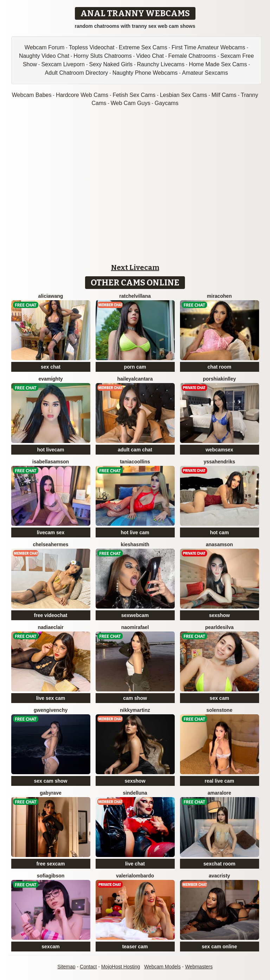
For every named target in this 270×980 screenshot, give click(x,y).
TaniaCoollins (135, 462)
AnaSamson (219, 544)
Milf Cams (224, 95)
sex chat (51, 367)
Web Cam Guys (131, 103)
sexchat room (219, 864)
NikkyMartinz (135, 710)
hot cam (219, 532)
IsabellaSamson (51, 462)
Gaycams (167, 103)
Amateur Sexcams (205, 73)
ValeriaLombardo (135, 876)
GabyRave (50, 793)
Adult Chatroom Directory (77, 73)
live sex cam (51, 698)
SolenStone (219, 710)
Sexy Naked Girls (111, 64)
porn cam (135, 367)
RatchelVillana (135, 296)
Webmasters (199, 967)
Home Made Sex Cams (218, 64)
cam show (135, 698)
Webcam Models (162, 967)
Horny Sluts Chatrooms (102, 56)
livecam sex (51, 532)
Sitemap (66, 967)
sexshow (219, 615)
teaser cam (135, 947)
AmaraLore (220, 793)
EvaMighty (50, 379)
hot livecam (50, 450)
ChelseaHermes (50, 544)
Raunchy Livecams (161, 64)
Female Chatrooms (192, 56)
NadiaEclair (50, 627)
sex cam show (51, 781)
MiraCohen (220, 296)
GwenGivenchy (51, 710)
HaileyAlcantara (135, 379)
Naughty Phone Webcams (145, 73)
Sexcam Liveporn (63, 64)
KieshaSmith (135, 544)
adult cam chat (135, 450)
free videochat (51, 615)
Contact (88, 967)
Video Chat (150, 56)
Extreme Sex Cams (143, 47)
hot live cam (135, 532)
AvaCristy (220, 876)
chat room (219, 367)
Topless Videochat (92, 47)
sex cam (219, 698)
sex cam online (219, 947)
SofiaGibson (51, 876)
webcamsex (220, 450)
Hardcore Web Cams (82, 95)
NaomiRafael (135, 627)
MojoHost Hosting (121, 967)
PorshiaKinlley (219, 379)
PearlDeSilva (220, 627)
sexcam (50, 947)
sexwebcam (135, 615)
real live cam (219, 781)
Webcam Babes (32, 95)
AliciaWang (51, 296)
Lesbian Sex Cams (184, 95)
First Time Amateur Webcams (208, 47)
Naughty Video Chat (44, 56)
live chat (135, 864)
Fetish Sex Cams (134, 95)
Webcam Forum (45, 47)
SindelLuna (135, 793)
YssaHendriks (219, 462)
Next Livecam (135, 267)
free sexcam (51, 864)
